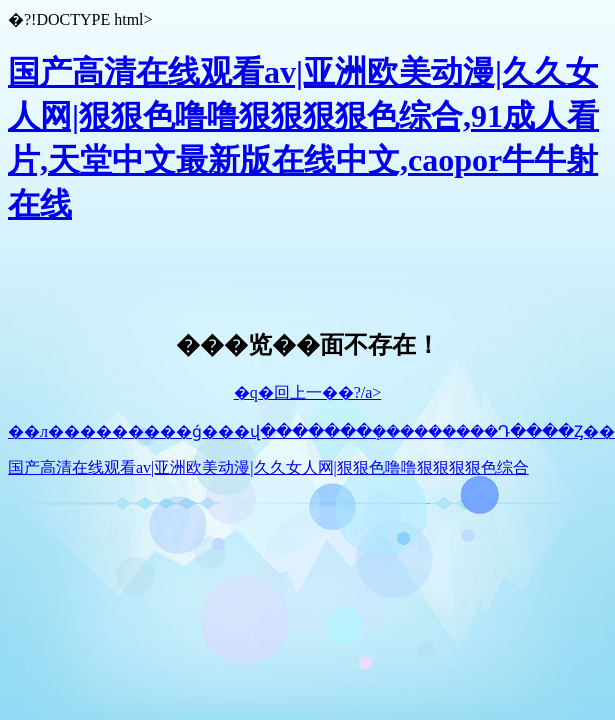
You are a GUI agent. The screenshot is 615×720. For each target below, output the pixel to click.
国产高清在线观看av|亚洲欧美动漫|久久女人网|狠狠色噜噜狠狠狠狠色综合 (268, 467)
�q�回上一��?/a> (308, 392)
